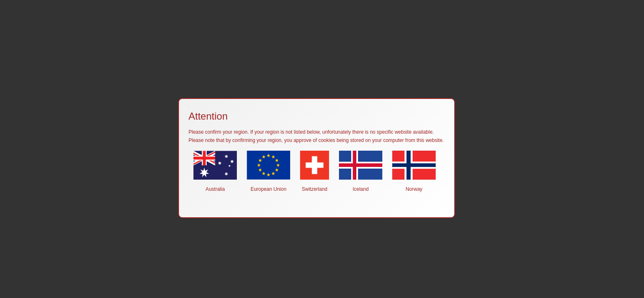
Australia (215, 171)
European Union (268, 171)
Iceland (361, 171)
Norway (414, 171)
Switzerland (315, 171)
